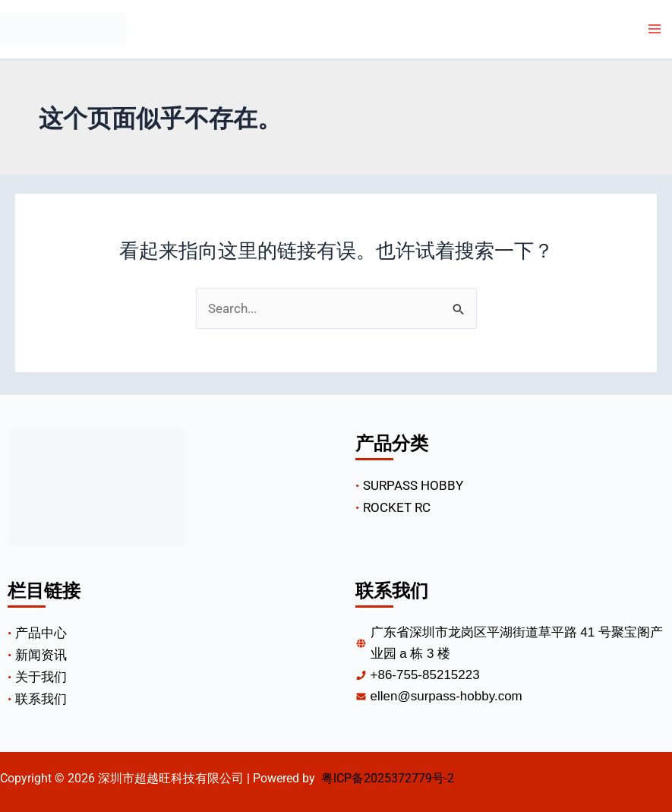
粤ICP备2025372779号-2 (388, 778)
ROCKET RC (397, 507)
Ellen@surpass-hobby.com (446, 696)
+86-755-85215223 (425, 675)
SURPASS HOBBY (413, 485)
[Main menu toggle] (655, 30)
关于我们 (41, 677)
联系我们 (41, 699)
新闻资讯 (41, 655)
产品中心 (41, 633)
